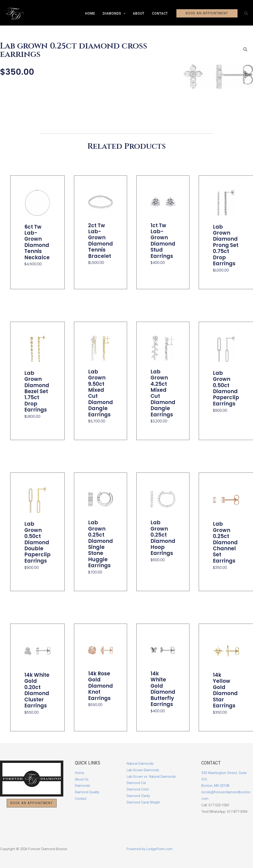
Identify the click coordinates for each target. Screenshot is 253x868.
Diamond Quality (87, 792)
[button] (124, 13)
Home (92, 13)
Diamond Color (138, 789)
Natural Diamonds (140, 764)
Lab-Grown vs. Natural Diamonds (152, 777)
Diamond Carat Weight (144, 802)
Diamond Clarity (139, 796)
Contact (159, 13)
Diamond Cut (137, 783)
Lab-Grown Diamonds (143, 770)
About (138, 13)
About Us (82, 779)
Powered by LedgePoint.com (150, 849)
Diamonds (115, 13)
